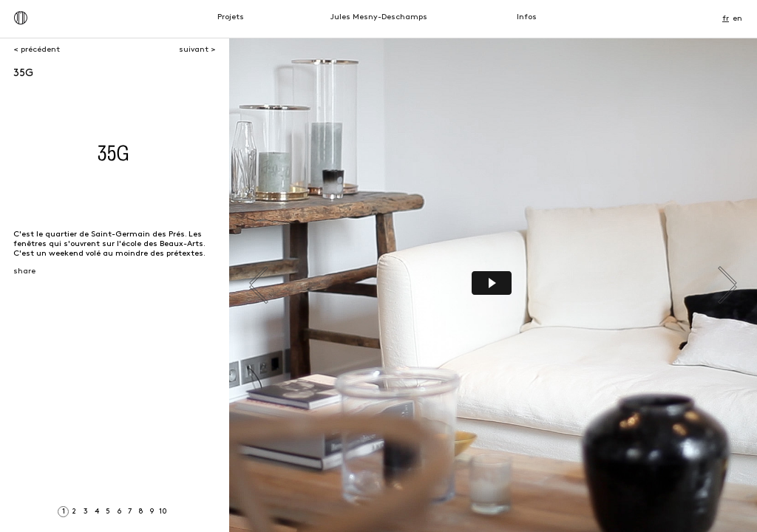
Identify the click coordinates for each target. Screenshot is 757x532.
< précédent (37, 50)
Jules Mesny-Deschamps (379, 17)
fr (726, 19)
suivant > (197, 50)
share (24, 272)
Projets (231, 17)
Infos (527, 17)
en (737, 19)
